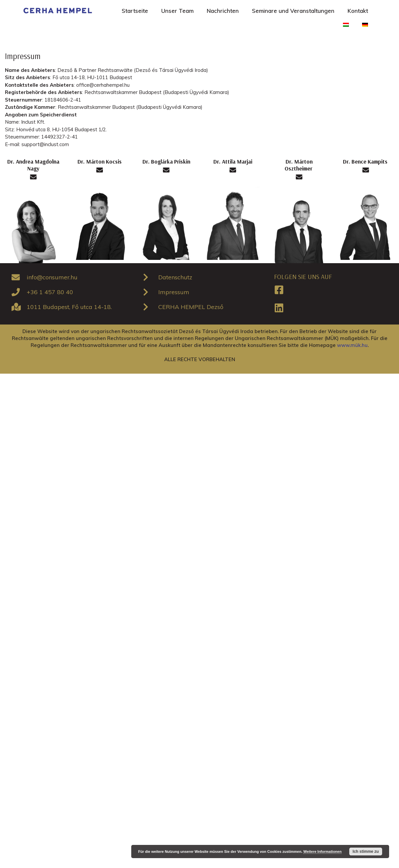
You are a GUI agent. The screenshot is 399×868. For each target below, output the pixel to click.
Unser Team (177, 11)
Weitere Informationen (322, 852)
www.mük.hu (352, 345)
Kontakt (358, 11)
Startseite (135, 11)
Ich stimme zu (366, 852)
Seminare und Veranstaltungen (293, 11)
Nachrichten (223, 11)
